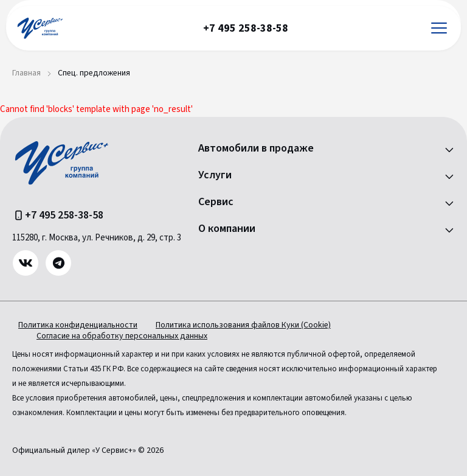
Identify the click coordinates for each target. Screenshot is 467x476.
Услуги (215, 175)
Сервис (216, 202)
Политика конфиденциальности (78, 325)
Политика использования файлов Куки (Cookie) (243, 325)
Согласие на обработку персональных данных (122, 336)
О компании (227, 229)
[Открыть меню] (439, 28)
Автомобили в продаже (256, 149)
